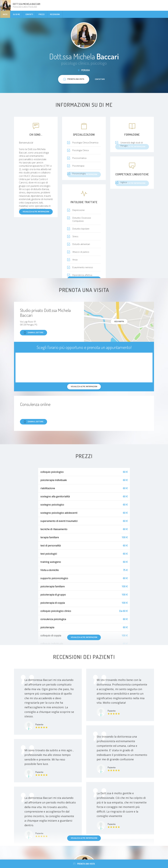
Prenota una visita (84, 864)
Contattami (100, 79)
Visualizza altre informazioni (36, 211)
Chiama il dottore (34, 333)
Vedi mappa (119, 321)
